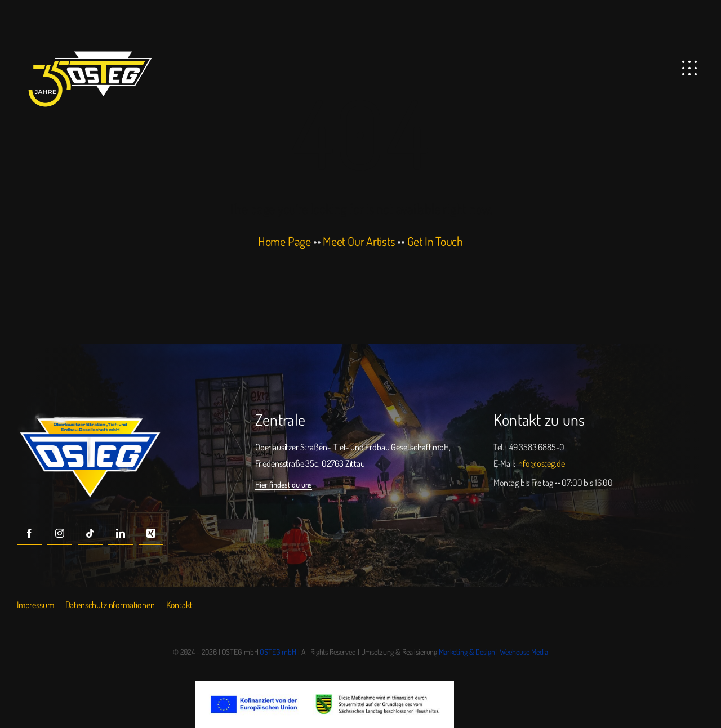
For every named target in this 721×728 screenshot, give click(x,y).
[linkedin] (121, 533)
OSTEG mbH (278, 652)
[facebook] (29, 533)
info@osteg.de (541, 463)
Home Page (284, 241)
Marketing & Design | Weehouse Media (493, 652)
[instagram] (60, 533)
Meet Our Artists (359, 241)
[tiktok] (90, 533)
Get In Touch (435, 241)
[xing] (151, 533)
